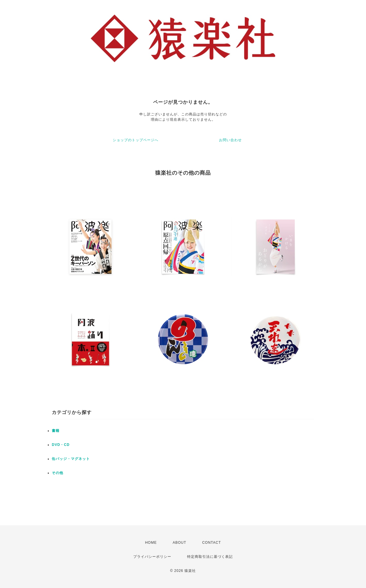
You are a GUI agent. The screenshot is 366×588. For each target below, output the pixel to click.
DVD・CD (61, 445)
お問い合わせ (230, 140)
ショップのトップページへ (136, 140)
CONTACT (211, 543)
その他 (58, 473)
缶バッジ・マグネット (71, 459)
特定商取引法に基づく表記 (210, 557)
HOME (151, 543)
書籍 (56, 431)
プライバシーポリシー (152, 557)
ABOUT (179, 543)
